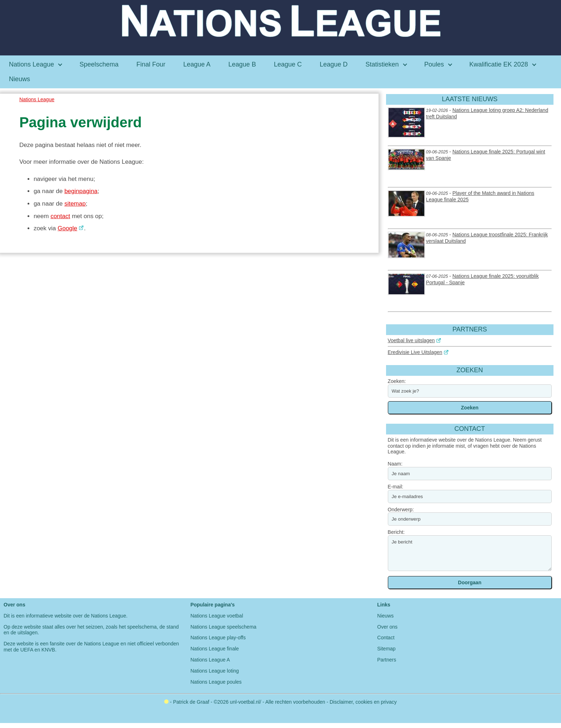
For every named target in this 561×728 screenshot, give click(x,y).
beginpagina (81, 191)
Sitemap (386, 649)
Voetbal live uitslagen (411, 340)
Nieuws (385, 616)
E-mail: (396, 487)
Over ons (387, 627)
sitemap (75, 204)
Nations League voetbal (217, 616)
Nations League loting (214, 671)
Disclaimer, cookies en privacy (363, 702)
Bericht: (396, 532)
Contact (386, 638)
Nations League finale (214, 649)
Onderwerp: (401, 510)
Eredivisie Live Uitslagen (415, 352)
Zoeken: (397, 381)
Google (67, 228)
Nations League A (210, 660)
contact (60, 216)
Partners (387, 660)
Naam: (395, 464)
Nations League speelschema (223, 627)
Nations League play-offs (218, 638)
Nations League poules (216, 682)
